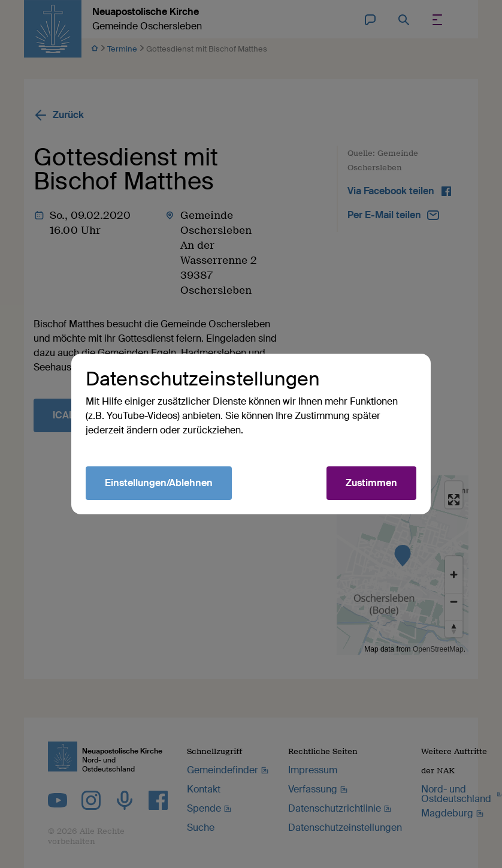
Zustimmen (371, 483)
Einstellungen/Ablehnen (159, 483)
